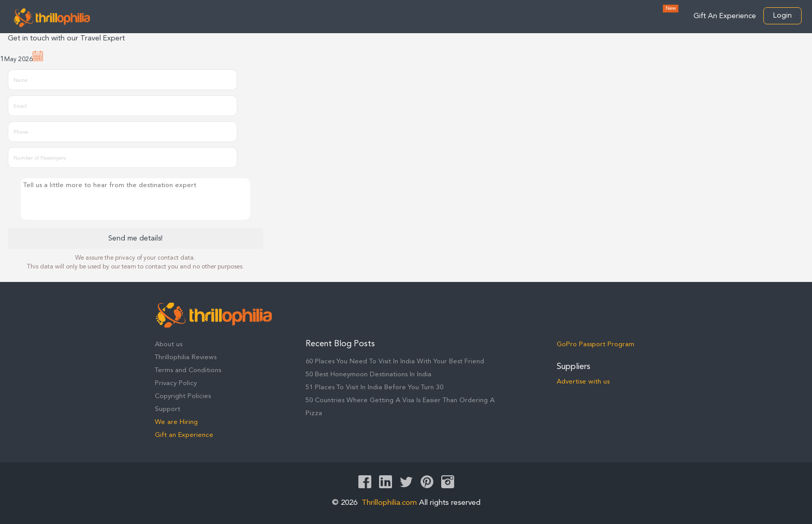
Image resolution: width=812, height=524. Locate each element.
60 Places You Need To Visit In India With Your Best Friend (395, 362)
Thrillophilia (52, 18)
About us (169, 344)
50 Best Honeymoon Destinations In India (368, 374)
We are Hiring (176, 422)
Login (782, 16)
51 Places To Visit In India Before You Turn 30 (374, 387)
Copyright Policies (183, 396)
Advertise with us (583, 382)
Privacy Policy (176, 383)
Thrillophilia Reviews (186, 357)
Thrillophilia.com (389, 503)
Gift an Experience (184, 435)
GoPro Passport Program (596, 344)
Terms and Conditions (188, 370)
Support (168, 409)
